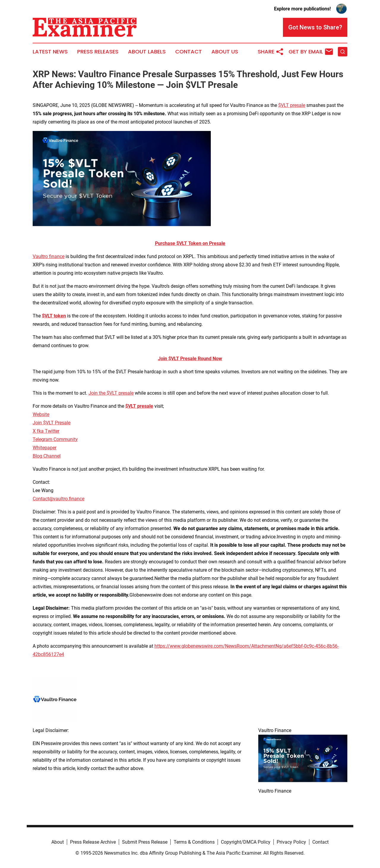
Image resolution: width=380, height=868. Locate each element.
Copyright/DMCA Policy (246, 842)
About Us (225, 52)
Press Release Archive (93, 842)
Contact (189, 52)
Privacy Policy (291, 842)
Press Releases (98, 52)
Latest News (50, 52)
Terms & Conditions (194, 842)
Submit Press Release (145, 842)
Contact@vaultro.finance (58, 499)
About (58, 842)
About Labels (147, 52)
